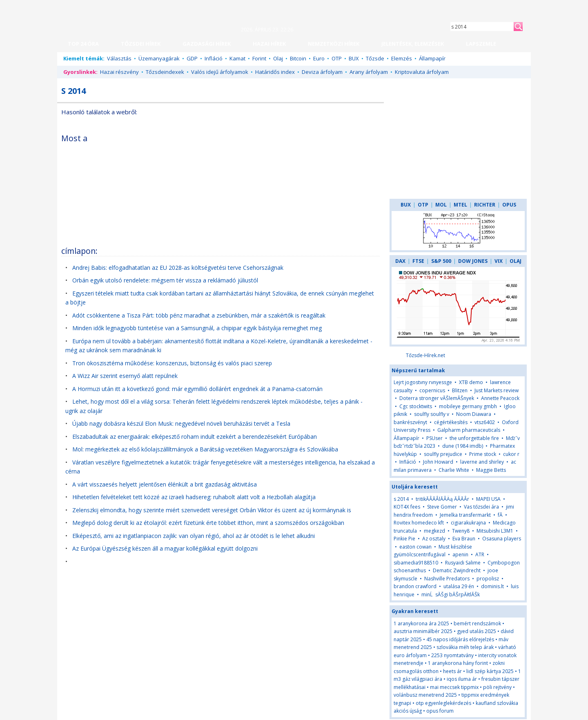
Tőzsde (375, 58)
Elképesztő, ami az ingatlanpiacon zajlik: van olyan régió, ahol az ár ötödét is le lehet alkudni (194, 536)
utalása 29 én (459, 586)
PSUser (434, 438)
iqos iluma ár (462, 679)
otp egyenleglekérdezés (443, 703)
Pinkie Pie (404, 539)
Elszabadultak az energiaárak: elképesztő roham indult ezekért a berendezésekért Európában (195, 437)
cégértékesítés (451, 422)
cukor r (511, 454)
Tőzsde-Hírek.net (425, 355)
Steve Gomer (442, 507)
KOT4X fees (407, 507)
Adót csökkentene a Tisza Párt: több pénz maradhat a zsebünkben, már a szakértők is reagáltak (199, 315)
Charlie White (454, 470)
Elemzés (402, 58)
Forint (259, 58)
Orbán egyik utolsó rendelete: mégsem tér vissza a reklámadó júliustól (165, 280)
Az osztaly (434, 539)
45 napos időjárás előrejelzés (460, 639)
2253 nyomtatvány (452, 655)
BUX (354, 58)
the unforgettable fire (474, 438)
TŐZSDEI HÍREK (141, 44)
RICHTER (485, 205)
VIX (499, 261)
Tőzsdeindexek (165, 72)
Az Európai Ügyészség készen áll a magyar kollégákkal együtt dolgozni (165, 548)
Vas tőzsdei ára (481, 507)
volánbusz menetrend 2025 (425, 695)
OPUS (509, 205)
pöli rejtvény (497, 687)
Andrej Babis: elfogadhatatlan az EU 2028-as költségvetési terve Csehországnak (178, 268)
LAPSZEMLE (481, 44)
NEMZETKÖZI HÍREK (334, 44)
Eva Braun (464, 539)
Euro (319, 58)
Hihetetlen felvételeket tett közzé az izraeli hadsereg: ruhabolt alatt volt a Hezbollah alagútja (194, 497)
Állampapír (432, 58)
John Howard (438, 462)
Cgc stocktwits (416, 406)
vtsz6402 (485, 422)
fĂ (500, 515)
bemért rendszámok (477, 623)
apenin (460, 554)
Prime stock (483, 454)
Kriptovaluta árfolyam (422, 72)
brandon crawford (415, 586)
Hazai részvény (119, 72)
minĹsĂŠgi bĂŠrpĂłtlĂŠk (451, 594)
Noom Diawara (474, 414)
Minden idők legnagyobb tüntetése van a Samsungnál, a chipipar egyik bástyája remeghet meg (197, 328)
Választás (119, 58)
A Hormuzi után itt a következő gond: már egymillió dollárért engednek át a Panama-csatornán (197, 389)
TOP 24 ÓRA (83, 44)
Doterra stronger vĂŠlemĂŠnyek (437, 398)
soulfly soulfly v (432, 414)
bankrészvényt (410, 422)
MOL (441, 205)
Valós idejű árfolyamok (220, 72)
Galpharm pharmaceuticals (469, 430)
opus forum (440, 711)
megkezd (434, 531)
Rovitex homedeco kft (419, 523)
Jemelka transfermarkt (465, 515)
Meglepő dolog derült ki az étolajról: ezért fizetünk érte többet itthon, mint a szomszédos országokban (208, 523)
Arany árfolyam (369, 72)
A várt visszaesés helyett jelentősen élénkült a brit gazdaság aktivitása (165, 484)
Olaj (278, 58)
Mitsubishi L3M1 (495, 531)
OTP (337, 58)
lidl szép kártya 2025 (490, 671)
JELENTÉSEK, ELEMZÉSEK (413, 44)
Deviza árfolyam (322, 72)
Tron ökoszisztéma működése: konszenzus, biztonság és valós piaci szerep (172, 363)
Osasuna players (502, 539)
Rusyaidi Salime (463, 563)
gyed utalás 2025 (477, 631)
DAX (400, 261)
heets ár (452, 671)
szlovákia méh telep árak (465, 647)
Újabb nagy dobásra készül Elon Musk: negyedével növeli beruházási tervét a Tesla (181, 423)
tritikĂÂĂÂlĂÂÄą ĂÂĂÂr (442, 499)
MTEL (460, 205)
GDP (192, 58)
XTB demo (471, 382)
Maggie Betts (491, 470)
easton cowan (415, 547)
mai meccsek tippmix (454, 687)
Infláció (214, 58)
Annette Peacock (500, 398)
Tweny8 (461, 531)
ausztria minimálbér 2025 (423, 631)
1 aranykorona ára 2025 (421, 623)
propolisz (488, 579)
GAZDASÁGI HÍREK (207, 44)
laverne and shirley (482, 462)
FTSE (418, 261)
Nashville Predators (447, 579)
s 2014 (401, 499)
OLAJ (516, 261)
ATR (480, 554)
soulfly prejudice (443, 454)
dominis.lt (492, 586)
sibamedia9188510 (416, 563)
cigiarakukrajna (468, 523)
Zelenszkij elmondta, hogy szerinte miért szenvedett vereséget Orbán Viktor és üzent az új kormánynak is (212, 510)
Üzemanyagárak (159, 58)
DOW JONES (473, 261)
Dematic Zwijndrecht (457, 570)
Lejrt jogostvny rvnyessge (423, 382)
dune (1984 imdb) (463, 446)
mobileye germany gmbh (468, 406)
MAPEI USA (488, 499)
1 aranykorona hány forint (458, 663)
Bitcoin (298, 58)
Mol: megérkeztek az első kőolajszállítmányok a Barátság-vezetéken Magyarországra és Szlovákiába (205, 449)
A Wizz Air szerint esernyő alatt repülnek (125, 376)
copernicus (432, 390)
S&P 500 (441, 261)
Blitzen (460, 390)
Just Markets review (497, 390)
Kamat (237, 58)
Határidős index (275, 72)
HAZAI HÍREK (269, 44)
